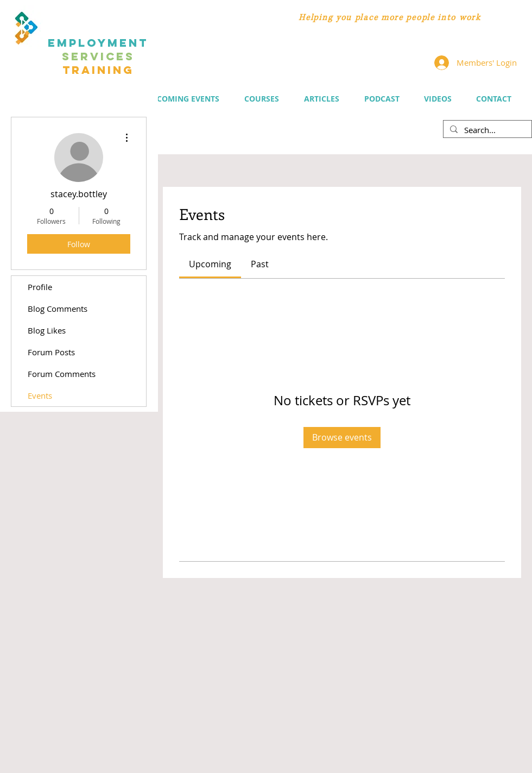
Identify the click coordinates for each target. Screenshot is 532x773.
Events (40, 395)
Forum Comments (62, 374)
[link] (210, 264)
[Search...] (486, 130)
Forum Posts (51, 352)
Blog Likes (47, 330)
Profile (40, 287)
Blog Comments (58, 309)
